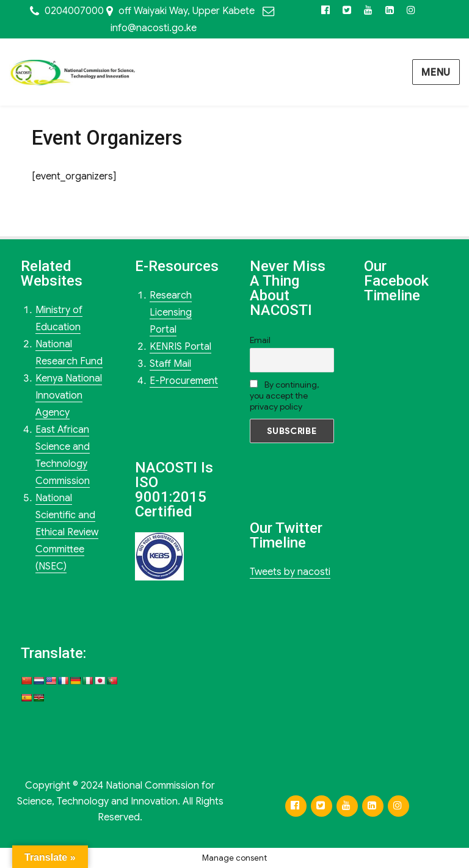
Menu (436, 73)
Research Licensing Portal (171, 313)
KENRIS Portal (180, 347)
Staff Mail (170, 364)
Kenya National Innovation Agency (69, 396)
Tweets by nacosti (290, 572)
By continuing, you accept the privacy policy (284, 396)
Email (260, 340)
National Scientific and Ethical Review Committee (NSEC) (67, 532)
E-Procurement (184, 381)
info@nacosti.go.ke (154, 28)
